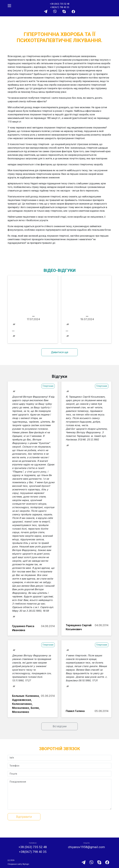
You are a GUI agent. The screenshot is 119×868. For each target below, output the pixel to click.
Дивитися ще (60, 352)
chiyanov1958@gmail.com (86, 847)
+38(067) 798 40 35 (60, 7)
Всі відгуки (60, 726)
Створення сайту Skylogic (18, 864)
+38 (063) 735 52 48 (60, 4)
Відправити (24, 817)
